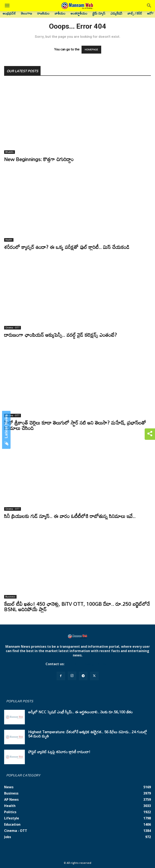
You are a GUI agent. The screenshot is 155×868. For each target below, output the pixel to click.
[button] (7, 6)
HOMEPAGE (91, 50)
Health (9, 240)
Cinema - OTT (13, 328)
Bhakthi (10, 152)
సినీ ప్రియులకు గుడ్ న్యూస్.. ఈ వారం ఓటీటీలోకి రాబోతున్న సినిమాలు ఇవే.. (70, 516)
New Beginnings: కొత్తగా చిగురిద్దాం (39, 159)
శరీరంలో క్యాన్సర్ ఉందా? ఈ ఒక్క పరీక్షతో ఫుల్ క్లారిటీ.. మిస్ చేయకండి (67, 247)
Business (10, 597)
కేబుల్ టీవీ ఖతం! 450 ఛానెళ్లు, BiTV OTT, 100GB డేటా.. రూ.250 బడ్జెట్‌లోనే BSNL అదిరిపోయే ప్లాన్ (77, 607)
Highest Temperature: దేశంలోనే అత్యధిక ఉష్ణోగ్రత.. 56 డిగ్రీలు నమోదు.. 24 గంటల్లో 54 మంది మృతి (88, 734)
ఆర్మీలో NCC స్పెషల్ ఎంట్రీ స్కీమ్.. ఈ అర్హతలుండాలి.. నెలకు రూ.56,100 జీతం (80, 712)
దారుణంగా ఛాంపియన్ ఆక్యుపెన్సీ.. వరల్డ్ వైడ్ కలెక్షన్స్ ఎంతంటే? (61, 335)
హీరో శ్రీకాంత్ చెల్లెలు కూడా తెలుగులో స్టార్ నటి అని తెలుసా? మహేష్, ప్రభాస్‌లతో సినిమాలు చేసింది (75, 425)
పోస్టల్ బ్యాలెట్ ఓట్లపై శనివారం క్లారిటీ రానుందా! (59, 752)
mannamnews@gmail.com (87, 664)
